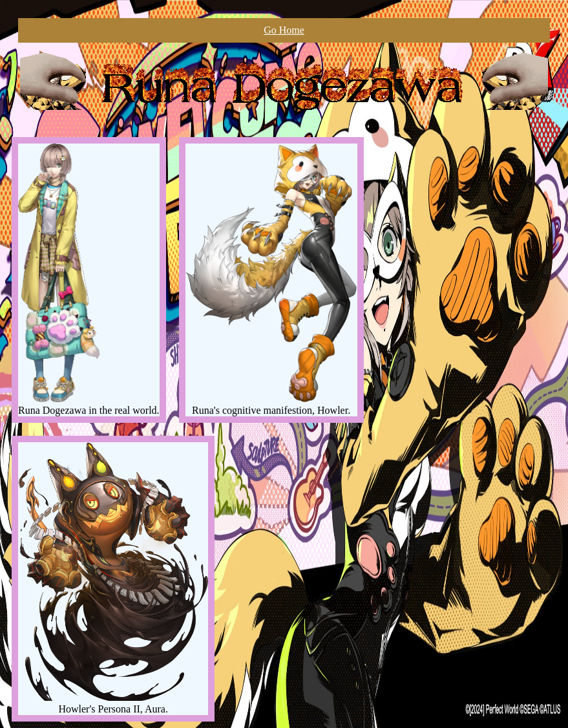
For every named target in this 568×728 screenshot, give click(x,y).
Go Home (284, 30)
